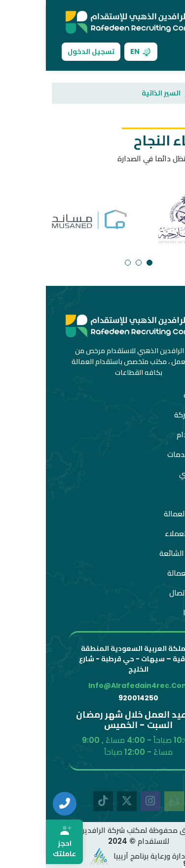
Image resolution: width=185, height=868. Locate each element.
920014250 (92, 698)
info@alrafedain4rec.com (93, 685)
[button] (104, 263)
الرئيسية (160, 93)
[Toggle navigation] (163, 52)
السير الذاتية (115, 93)
